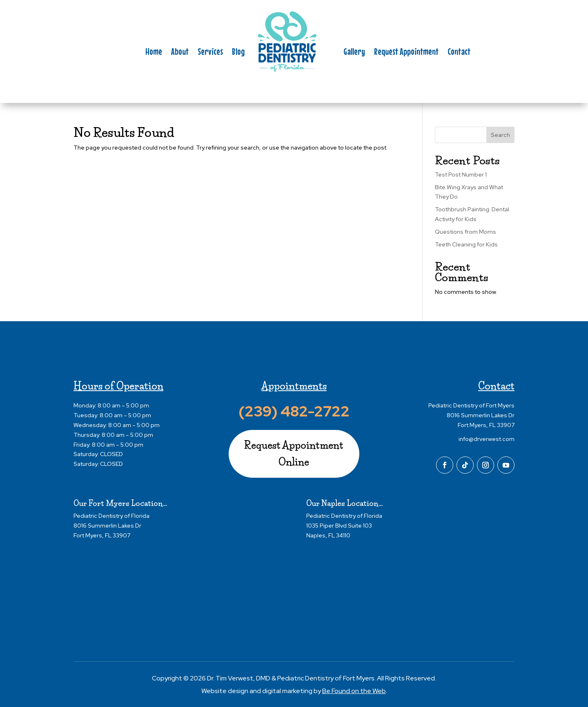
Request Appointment (406, 53)
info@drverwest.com (487, 439)
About (180, 53)
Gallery (354, 53)
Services (210, 53)
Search (500, 135)
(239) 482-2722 (294, 411)
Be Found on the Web (354, 691)
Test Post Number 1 (461, 175)
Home (154, 53)
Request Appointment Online (294, 454)
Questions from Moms (465, 232)
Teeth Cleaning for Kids (466, 244)
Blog (238, 53)
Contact (459, 53)
